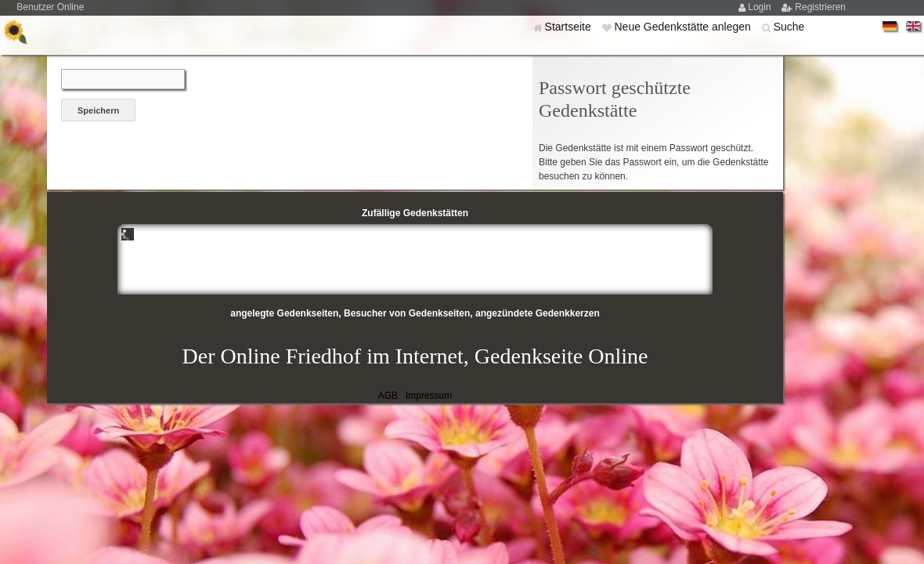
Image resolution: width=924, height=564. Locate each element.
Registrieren (820, 7)
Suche (789, 27)
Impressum (429, 396)
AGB (388, 396)
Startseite (570, 27)
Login (761, 7)
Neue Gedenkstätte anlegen (684, 27)
